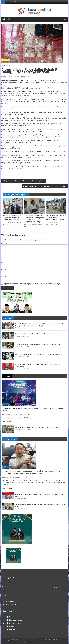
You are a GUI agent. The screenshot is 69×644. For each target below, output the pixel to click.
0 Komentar (25, 76)
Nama (4, 263)
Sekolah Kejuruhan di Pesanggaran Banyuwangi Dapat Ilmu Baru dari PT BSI (38, 427)
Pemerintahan (7, 467)
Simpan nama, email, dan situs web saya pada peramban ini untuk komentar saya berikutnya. (32, 284)
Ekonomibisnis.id (15, 629)
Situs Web (4, 277)
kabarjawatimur (18, 222)
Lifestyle (19, 404)
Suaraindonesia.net (15, 623)
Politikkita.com (14, 626)
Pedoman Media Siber (12, 604)
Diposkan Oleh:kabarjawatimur (11, 76)
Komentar (5, 243)
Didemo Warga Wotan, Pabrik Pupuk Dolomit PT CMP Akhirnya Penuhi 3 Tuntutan (56, 218)
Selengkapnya (7, 421)
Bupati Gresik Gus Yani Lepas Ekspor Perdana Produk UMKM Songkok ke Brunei (13, 218)
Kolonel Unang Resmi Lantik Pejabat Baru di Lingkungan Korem (34, 334)
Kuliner (13, 404)
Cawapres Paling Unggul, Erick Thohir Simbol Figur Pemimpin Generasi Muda (38, 354)
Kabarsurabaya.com (16, 620)
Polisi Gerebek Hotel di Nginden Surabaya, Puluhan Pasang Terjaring (44, 186)
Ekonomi (6, 404)
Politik (15, 467)
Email (4, 270)
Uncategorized (6, 60)
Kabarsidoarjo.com (15, 617)
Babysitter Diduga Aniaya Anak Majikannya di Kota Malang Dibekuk (24, 181)
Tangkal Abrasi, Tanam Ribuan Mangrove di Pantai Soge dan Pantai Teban (38, 344)
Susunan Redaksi (11, 601)
